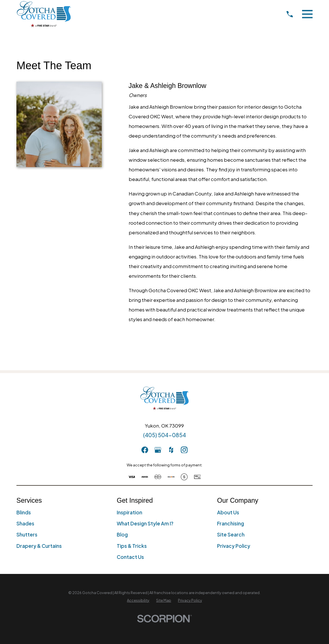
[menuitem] (138, 601)
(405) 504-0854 (164, 435)
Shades (25, 523)
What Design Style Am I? (145, 523)
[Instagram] (184, 450)
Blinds (24, 512)
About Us (228, 512)
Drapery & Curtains (39, 546)
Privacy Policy (234, 546)
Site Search (231, 534)
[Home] (44, 14)
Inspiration (130, 512)
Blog (122, 534)
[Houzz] (171, 450)
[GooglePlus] (158, 450)
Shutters (27, 534)
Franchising (231, 523)
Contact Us (130, 557)
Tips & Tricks (132, 546)
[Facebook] (145, 450)
